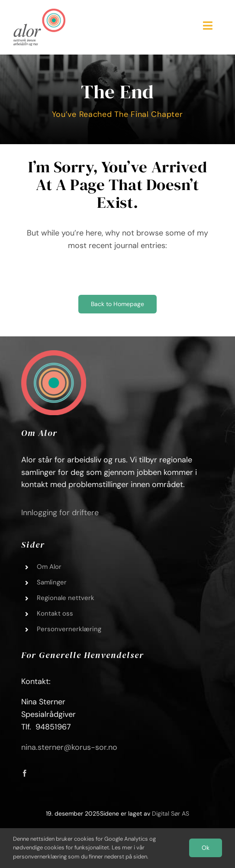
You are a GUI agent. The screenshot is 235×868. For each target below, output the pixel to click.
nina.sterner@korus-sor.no (69, 747)
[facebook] (25, 773)
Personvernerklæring (69, 629)
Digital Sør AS (171, 813)
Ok (206, 848)
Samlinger (52, 582)
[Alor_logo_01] (39, 13)
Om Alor (49, 567)
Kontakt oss (55, 613)
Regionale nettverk (66, 598)
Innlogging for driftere (60, 513)
